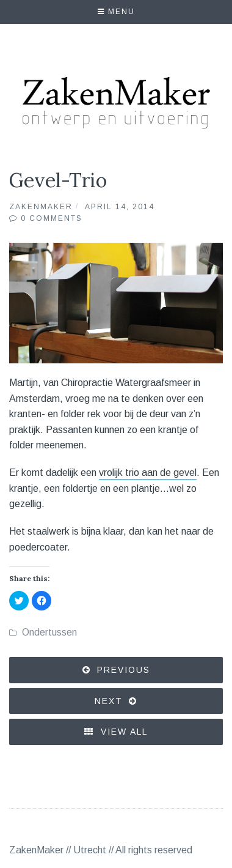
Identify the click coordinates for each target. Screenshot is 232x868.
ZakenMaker (41, 207)
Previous (124, 670)
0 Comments (52, 218)
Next (109, 701)
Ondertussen (49, 632)
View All (116, 732)
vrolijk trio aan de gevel (148, 473)
